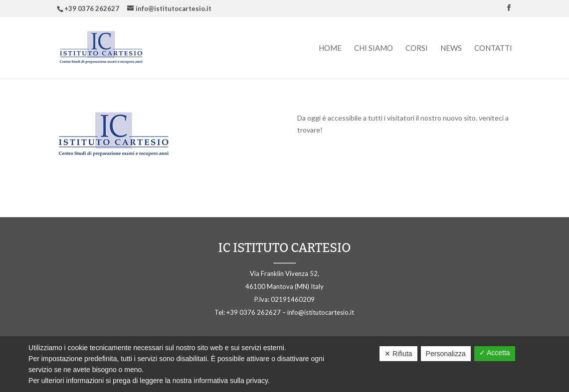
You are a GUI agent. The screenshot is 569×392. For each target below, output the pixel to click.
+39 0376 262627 (92, 8)
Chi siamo (374, 48)
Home (330, 48)
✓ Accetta (495, 353)
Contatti (493, 48)
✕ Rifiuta (398, 354)
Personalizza (446, 354)
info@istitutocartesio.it (321, 312)
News (451, 48)
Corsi (417, 48)
